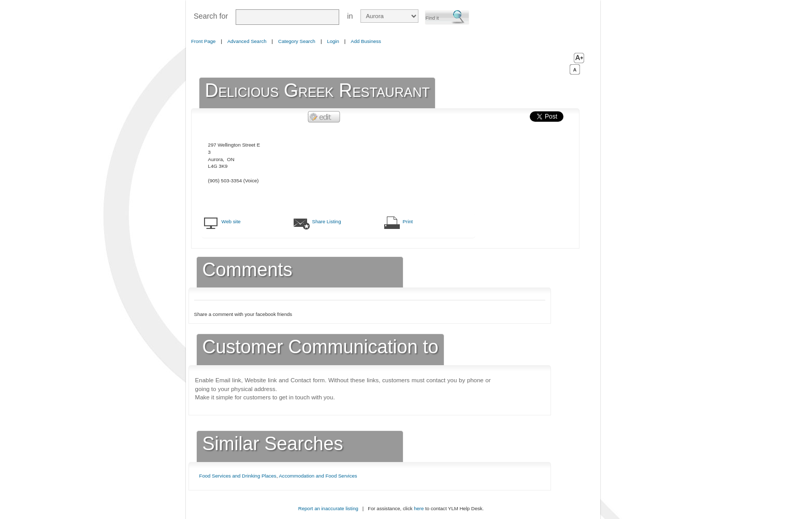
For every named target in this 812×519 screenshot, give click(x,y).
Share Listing (327, 221)
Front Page (203, 41)
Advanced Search (247, 41)
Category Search (297, 41)
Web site (231, 221)
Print (408, 221)
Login (333, 41)
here (419, 508)
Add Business (366, 41)
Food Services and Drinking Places (238, 476)
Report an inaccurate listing (328, 508)
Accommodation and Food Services (318, 476)
